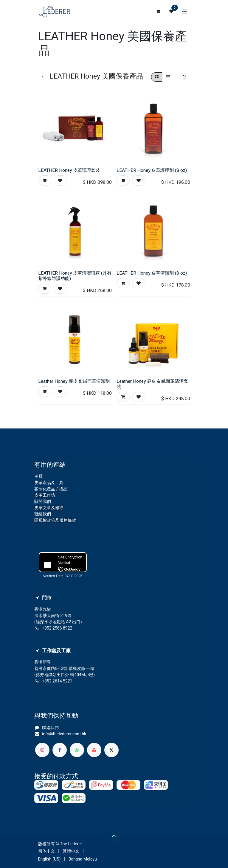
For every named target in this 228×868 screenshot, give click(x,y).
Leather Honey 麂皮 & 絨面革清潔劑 (74, 381)
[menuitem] (46, 851)
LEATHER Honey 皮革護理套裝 (69, 170)
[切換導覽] (185, 11)
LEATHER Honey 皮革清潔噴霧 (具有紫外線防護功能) (75, 276)
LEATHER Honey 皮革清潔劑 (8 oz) (152, 273)
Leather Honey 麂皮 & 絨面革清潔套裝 (152, 384)
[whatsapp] (77, 750)
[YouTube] (94, 750)
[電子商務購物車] (158, 11)
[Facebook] (60, 750)
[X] (111, 750)
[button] (45, 180)
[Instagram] (42, 750)
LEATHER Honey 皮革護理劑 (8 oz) (152, 170)
